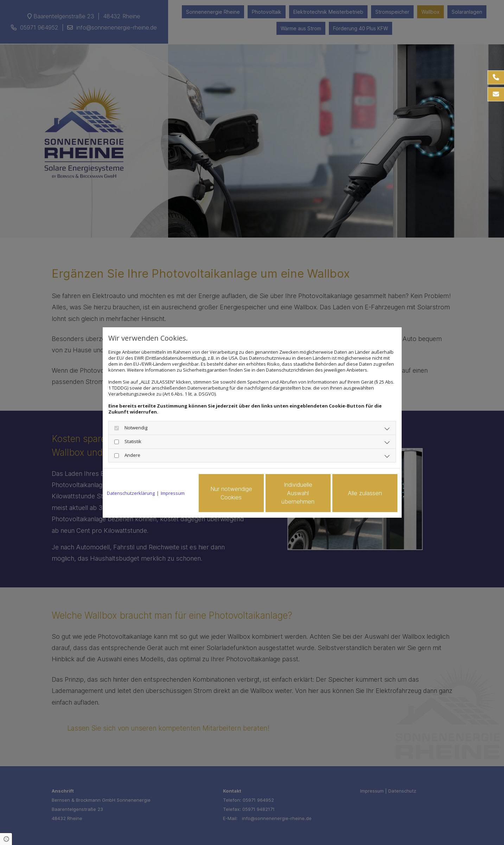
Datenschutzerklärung (131, 493)
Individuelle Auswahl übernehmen (298, 493)
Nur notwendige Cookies (231, 493)
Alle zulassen (365, 493)
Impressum (173, 493)
